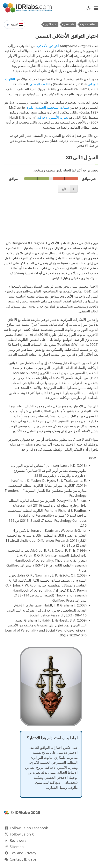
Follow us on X (22, 834)
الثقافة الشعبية (89, 24)
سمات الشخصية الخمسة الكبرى (47, 107)
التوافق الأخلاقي (48, 46)
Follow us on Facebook (29, 828)
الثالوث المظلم (40, 84)
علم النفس (69, 24)
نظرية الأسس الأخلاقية (53, 117)
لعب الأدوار (51, 24)
